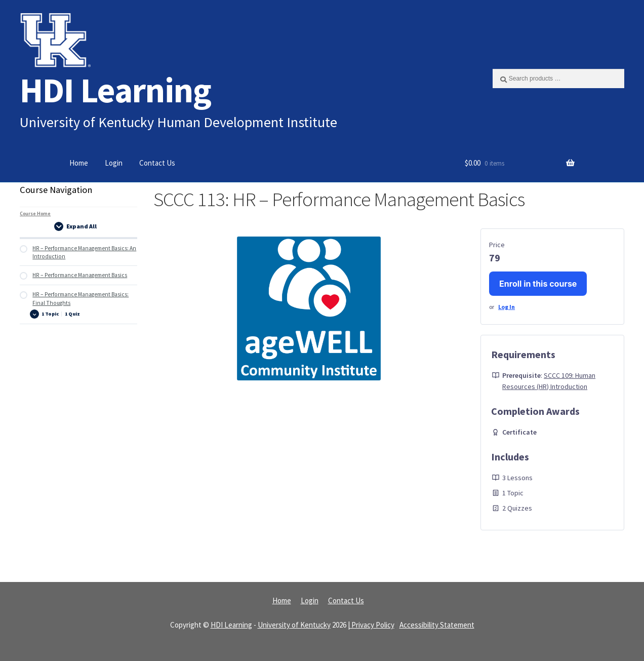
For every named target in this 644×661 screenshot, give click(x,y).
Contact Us (157, 163)
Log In (507, 307)
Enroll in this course (538, 284)
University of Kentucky (294, 625)
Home (79, 163)
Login (114, 163)
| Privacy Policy (371, 625)
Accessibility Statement (437, 625)
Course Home (35, 213)
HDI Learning (115, 90)
